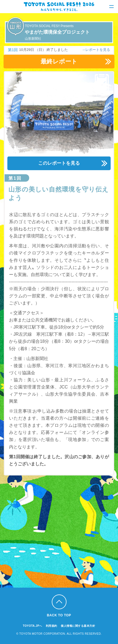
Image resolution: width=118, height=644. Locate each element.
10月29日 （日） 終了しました (43, 50)
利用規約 (52, 626)
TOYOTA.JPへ (33, 626)
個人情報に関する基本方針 (78, 626)
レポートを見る (98, 50)
